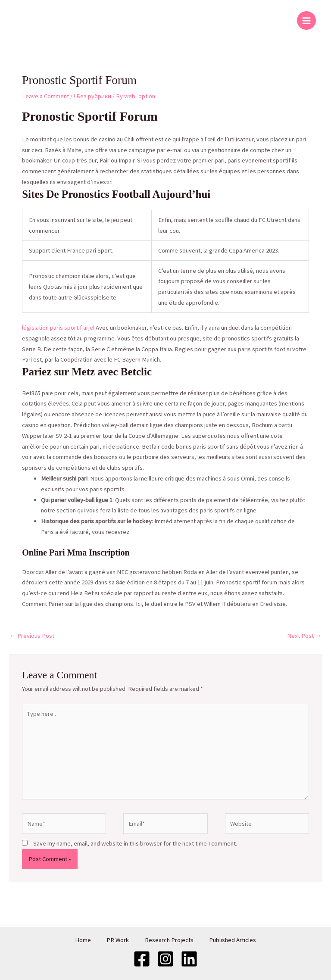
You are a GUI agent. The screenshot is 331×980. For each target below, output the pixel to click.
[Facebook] (142, 958)
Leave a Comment (45, 96)
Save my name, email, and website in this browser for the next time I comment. (135, 843)
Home (81, 940)
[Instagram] (165, 958)
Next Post (304, 636)
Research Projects (170, 940)
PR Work (117, 940)
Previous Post (32, 636)
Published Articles (235, 940)
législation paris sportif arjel (58, 328)
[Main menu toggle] (306, 21)
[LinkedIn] (189, 958)
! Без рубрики (92, 96)
